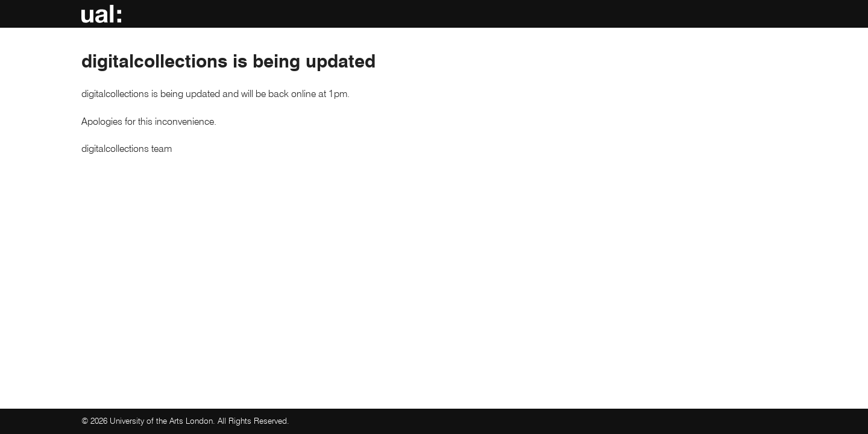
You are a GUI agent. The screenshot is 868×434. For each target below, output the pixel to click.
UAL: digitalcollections (103, 15)
